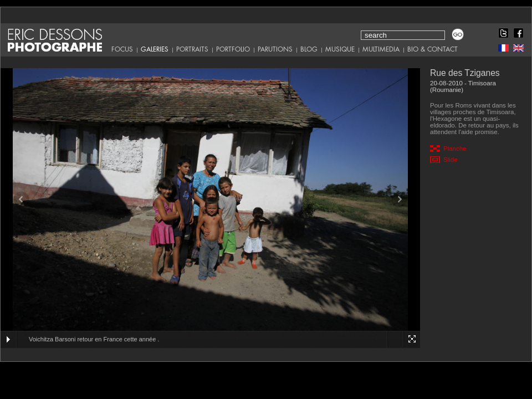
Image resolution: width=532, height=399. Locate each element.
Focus (122, 49)
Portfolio (233, 49)
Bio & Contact (433, 49)
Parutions (275, 49)
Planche (455, 149)
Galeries (155, 49)
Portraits (192, 49)
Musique (340, 49)
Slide (451, 160)
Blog (309, 49)
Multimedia (381, 49)
